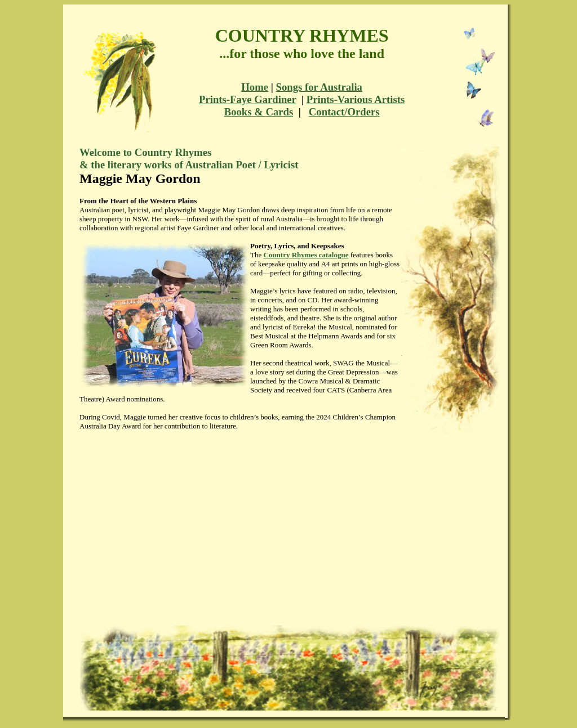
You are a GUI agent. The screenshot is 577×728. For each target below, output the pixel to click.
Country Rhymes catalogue (306, 255)
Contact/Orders (344, 112)
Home (255, 87)
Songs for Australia (319, 87)
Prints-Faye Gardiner (248, 99)
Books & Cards (259, 112)
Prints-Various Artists (356, 99)
